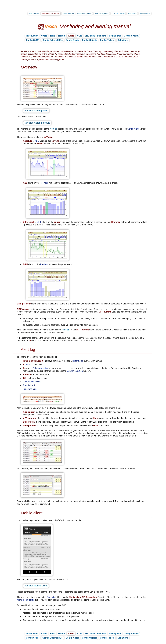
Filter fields (78, 361)
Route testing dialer (84, 13)
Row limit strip (30, 385)
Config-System (131, 36)
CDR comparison (118, 13)
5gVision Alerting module (37, 123)
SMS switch (132, 13)
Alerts (71, 36)
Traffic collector (68, 13)
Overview (29, 67)
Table (53, 36)
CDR (79, 36)
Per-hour (44, 183)
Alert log (54, 129)
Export (29, 365)
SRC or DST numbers (95, 36)
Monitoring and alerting (51, 13)
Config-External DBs (53, 40)
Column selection (41, 368)
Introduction (32, 36)
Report (62, 36)
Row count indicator (32, 382)
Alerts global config (26, 600)
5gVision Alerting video (36, 111)
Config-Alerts (72, 40)
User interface (34, 13)
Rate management (102, 13)
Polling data (115, 36)
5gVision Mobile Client (36, 586)
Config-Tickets (107, 40)
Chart (44, 36)
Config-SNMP (33, 40)
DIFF (39, 222)
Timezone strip (30, 389)
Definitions (123, 40)
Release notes (145, 13)
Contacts (51, 597)
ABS (37, 141)
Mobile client (32, 513)
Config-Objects (89, 40)
